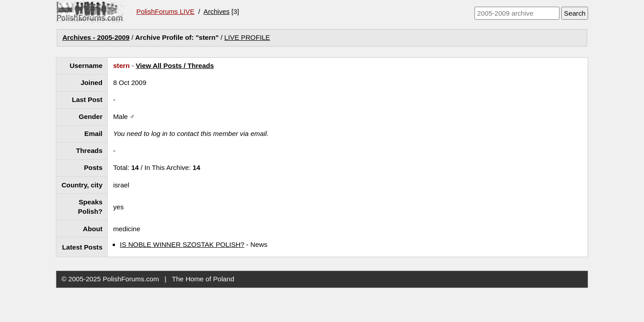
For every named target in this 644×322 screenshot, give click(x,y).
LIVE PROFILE (247, 37)
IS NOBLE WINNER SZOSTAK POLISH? (182, 244)
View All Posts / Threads (175, 66)
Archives (216, 11)
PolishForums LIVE (165, 11)
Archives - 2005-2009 (96, 37)
